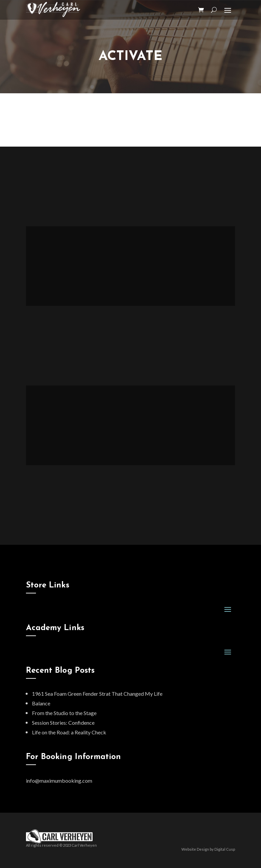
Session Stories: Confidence (63, 723)
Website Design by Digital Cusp (208, 849)
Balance (41, 703)
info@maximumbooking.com (59, 781)
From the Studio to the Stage (64, 713)
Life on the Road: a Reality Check (69, 732)
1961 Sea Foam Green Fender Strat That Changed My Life (97, 694)
